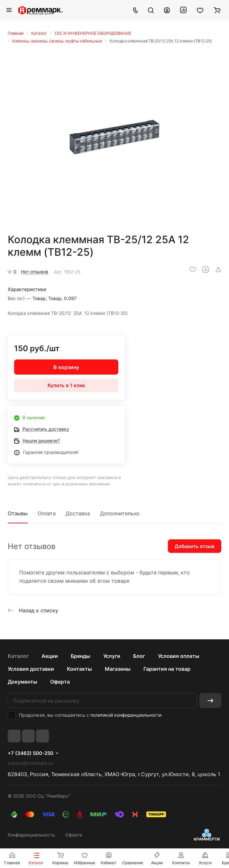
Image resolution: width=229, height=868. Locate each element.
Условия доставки (31, 669)
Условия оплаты (179, 656)
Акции (50, 656)
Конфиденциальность (31, 835)
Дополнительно (120, 513)
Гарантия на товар (167, 669)
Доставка (78, 513)
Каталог (18, 656)
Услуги (112, 656)
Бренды (81, 656)
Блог (139, 656)
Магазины (118, 669)
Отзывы (18, 513)
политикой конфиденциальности (126, 715)
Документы (23, 682)
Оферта (60, 682)
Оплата (47, 513)
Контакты (79, 669)
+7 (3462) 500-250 (31, 753)
